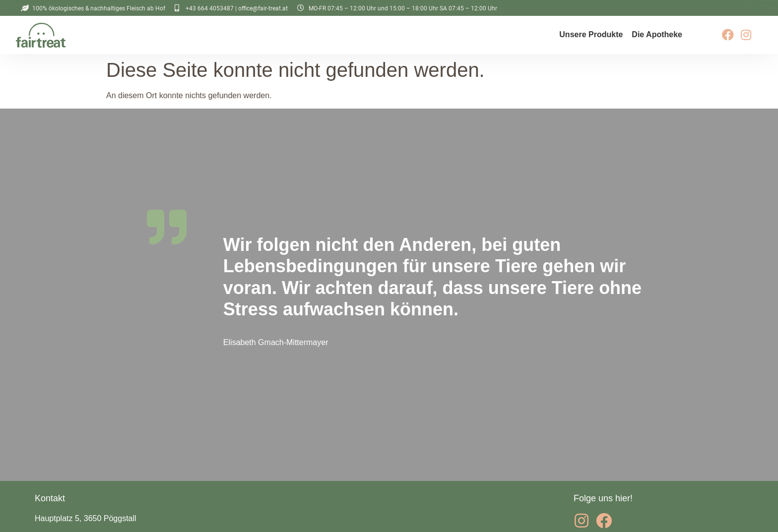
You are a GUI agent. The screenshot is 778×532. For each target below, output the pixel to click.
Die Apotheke (657, 34)
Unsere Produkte (591, 34)
